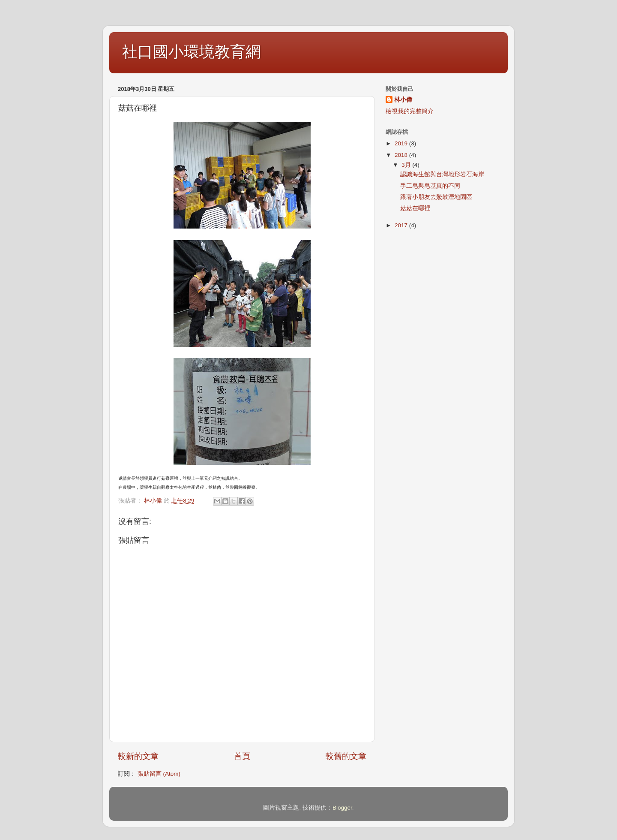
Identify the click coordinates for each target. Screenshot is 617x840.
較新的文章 (138, 756)
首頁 (242, 756)
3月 (407, 165)
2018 (402, 155)
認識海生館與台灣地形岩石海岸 (442, 174)
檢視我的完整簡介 (410, 111)
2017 (402, 225)
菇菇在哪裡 (415, 208)
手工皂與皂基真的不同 (430, 186)
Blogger (342, 808)
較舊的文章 (346, 756)
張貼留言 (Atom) (159, 774)
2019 (402, 143)
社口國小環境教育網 (192, 52)
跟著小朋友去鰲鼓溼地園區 (436, 197)
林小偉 (403, 100)
